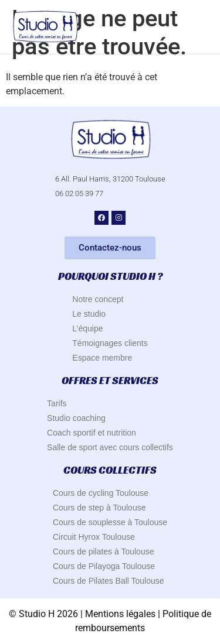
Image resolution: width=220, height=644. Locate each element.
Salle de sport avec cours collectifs (110, 447)
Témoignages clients (110, 343)
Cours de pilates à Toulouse (104, 551)
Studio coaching (76, 418)
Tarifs (57, 403)
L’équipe (87, 328)
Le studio (89, 314)
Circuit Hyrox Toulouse (94, 537)
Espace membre (102, 358)
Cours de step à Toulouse (99, 508)
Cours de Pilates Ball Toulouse (109, 581)
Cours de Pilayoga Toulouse (104, 566)
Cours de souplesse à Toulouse (110, 522)
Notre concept (98, 299)
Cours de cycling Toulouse (101, 493)
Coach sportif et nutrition (92, 433)
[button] (201, 27)
